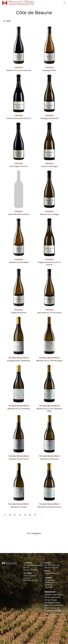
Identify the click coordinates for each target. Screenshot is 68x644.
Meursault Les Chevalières (19, 262)
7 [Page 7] (35, 515)
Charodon (19, 67)
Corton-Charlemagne (49, 166)
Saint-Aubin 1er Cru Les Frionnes (49, 313)
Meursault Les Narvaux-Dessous (49, 507)
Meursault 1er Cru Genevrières (19, 409)
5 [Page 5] (25, 515)
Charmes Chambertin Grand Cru (19, 118)
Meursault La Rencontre (49, 459)
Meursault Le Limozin (19, 507)
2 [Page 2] (10, 515)
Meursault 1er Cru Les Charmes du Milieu (49, 410)
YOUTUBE (48, 587)
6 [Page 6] (30, 515)
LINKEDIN (48, 585)
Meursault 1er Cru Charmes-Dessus (49, 361)
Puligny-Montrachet (19, 313)
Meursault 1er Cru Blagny (49, 214)
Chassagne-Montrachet (49, 118)
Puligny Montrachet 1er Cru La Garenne (49, 263)
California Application (54, 595)
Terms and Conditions (54, 614)
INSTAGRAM (49, 583)
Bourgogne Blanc (49, 70)
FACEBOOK (49, 580)
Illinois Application (53, 597)
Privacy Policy (50, 617)
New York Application (54, 605)
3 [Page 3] (15, 515)
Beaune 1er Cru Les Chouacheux (19, 70)
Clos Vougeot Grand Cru (19, 166)
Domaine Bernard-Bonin (19, 358)
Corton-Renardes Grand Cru (19, 214)
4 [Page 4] (20, 515)
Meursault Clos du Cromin (19, 459)
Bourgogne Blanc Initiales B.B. (19, 361)
